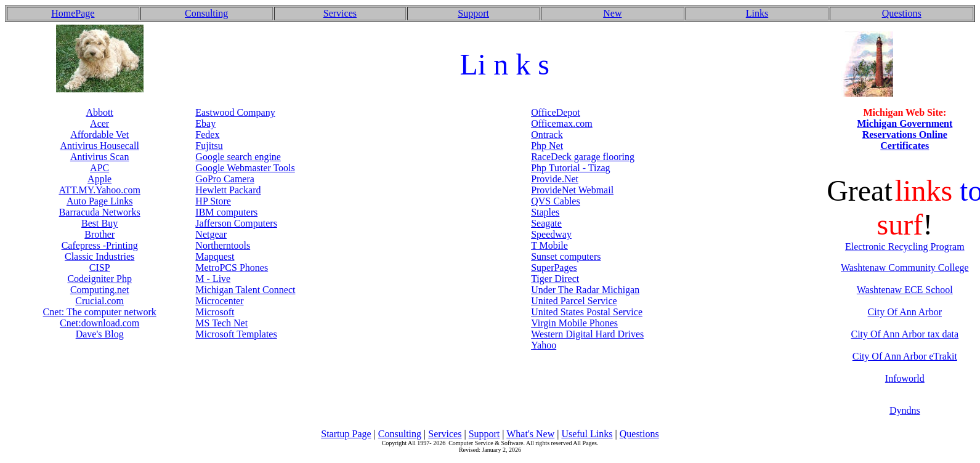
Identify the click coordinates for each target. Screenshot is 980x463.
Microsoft (215, 312)
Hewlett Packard (228, 190)
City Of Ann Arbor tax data (905, 334)
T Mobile (549, 245)
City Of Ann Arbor (905, 312)
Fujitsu (209, 146)
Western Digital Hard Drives (587, 334)
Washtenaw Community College (905, 268)
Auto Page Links (100, 201)
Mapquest (215, 256)
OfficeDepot (556, 112)
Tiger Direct (555, 279)
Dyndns (905, 410)
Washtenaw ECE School (905, 290)
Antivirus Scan (100, 157)
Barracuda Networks (100, 212)
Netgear (211, 234)
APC (99, 168)
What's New (530, 434)
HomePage (73, 13)
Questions (902, 13)
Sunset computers (566, 256)
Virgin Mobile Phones (574, 323)
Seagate (546, 223)
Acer (99, 123)
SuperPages (554, 268)
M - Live (213, 279)
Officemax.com (562, 123)
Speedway (551, 234)
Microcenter (219, 301)
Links (757, 13)
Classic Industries (99, 256)
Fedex (207, 135)
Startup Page (346, 434)
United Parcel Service (574, 301)
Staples (545, 212)
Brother (99, 234)
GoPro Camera (225, 179)
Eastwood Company (235, 112)
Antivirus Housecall (99, 146)
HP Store (213, 201)
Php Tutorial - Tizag (570, 168)
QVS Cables (556, 201)
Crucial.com (99, 301)
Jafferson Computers (236, 223)
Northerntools (223, 245)
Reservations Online (905, 135)
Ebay (205, 123)
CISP (100, 268)
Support (473, 13)
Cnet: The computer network (100, 312)
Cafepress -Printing (100, 245)
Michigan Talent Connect (245, 290)
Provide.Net (555, 179)
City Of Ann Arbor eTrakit (905, 356)
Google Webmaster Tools (245, 168)
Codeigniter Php (99, 279)
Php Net (547, 146)
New (612, 13)
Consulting (206, 13)
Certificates (905, 146)
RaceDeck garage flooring (583, 157)
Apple (99, 179)
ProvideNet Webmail (572, 190)
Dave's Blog (100, 334)
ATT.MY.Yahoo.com (99, 190)
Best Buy (99, 223)
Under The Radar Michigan (585, 290)
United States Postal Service (587, 312)
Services (340, 13)
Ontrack (547, 135)
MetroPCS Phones (232, 268)
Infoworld (905, 378)
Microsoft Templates (236, 334)
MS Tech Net (221, 323)
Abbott (99, 112)
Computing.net (100, 290)
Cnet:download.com (99, 323)
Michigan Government (905, 123)
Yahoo (544, 345)
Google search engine (238, 157)
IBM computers (226, 212)
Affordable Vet (99, 135)
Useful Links (587, 434)
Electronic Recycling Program (905, 247)
